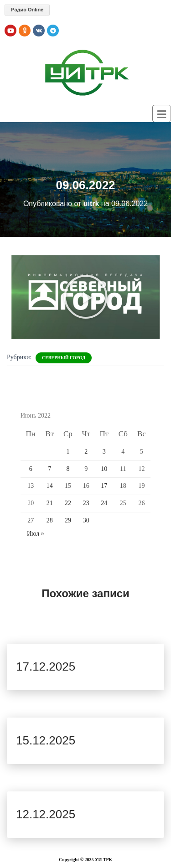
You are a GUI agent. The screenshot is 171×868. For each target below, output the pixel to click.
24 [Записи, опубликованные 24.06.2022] (104, 503)
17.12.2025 (46, 666)
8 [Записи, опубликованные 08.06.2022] (68, 469)
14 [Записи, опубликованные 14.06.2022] (50, 486)
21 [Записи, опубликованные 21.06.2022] (50, 503)
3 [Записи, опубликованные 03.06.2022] (104, 452)
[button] (86, 297)
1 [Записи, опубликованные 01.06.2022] (68, 452)
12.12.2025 (46, 814)
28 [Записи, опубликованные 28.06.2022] (50, 520)
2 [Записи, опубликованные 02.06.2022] (86, 452)
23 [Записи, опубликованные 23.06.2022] (86, 503)
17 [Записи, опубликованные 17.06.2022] (104, 486)
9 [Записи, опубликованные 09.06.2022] (86, 469)
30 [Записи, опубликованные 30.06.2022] (86, 520)
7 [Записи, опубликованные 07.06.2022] (49, 469)
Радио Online (27, 10)
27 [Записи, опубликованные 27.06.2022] (31, 520)
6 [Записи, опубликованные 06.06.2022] (31, 469)
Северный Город (64, 358)
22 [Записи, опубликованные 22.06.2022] (68, 503)
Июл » (36, 534)
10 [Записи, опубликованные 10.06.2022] (104, 469)
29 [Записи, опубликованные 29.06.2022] (68, 520)
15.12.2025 (46, 740)
